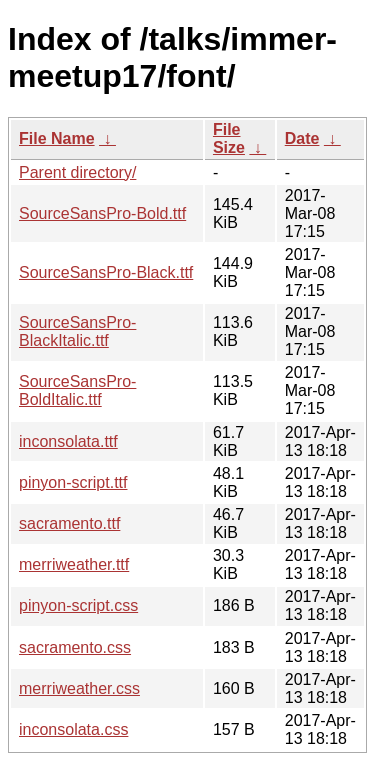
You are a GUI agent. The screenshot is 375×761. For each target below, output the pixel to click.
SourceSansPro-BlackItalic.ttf (77, 331)
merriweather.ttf (74, 564)
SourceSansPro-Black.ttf (106, 272)
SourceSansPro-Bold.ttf (102, 213)
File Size (229, 138)
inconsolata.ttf (68, 441)
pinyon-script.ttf (73, 482)
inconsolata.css (73, 729)
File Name (57, 138)
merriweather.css (79, 688)
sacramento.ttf (69, 523)
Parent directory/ (77, 172)
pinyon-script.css (78, 605)
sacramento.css (75, 647)
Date (302, 138)
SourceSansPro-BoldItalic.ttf (77, 390)
